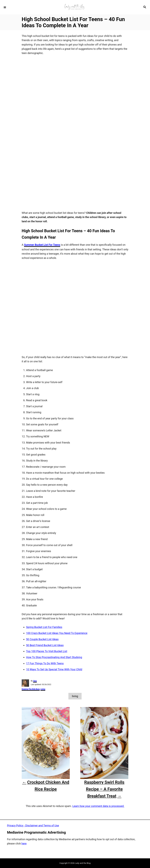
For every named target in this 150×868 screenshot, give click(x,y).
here (24, 844)
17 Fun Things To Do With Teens (45, 663)
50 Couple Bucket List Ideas (42, 639)
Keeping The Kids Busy (31, 689)
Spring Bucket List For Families (44, 627)
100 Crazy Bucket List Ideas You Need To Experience (57, 633)
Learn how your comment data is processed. (98, 806)
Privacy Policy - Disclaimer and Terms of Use (33, 826)
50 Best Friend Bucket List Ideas (45, 645)
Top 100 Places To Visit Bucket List (47, 651)
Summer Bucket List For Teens (42, 245)
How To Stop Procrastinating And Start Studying (54, 657)
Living (43, 689)
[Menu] (5, 7)
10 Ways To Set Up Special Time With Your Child (54, 670)
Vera (35, 681)
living (75, 696)
